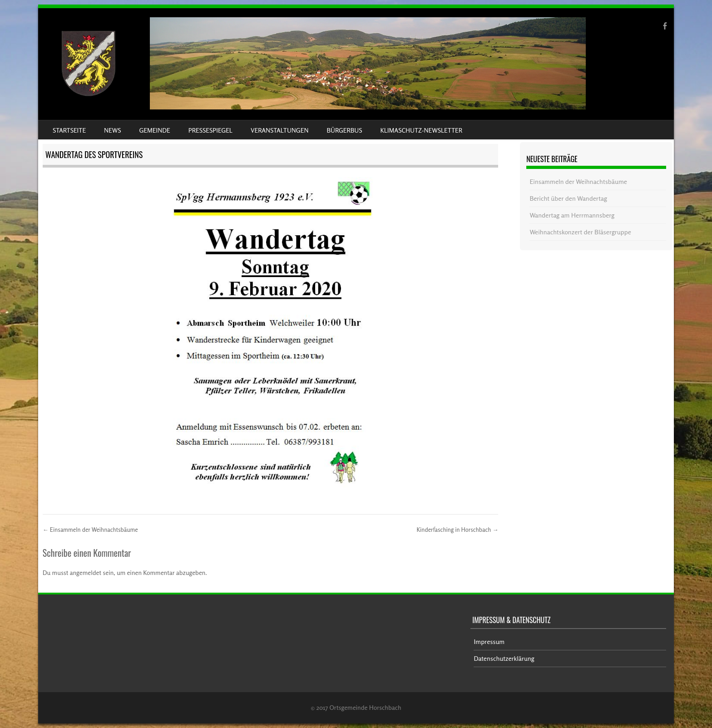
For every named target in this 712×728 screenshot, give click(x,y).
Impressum (489, 641)
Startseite (69, 130)
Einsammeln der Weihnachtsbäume (90, 530)
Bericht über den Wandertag (568, 198)
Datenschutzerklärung (504, 658)
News (112, 130)
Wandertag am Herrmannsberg (572, 215)
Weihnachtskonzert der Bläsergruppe (580, 232)
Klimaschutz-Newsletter (421, 130)
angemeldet (86, 572)
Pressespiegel (210, 130)
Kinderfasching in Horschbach (457, 530)
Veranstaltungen (279, 130)
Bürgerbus (344, 130)
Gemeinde (155, 130)
